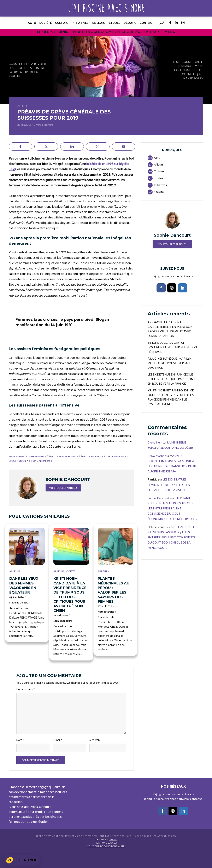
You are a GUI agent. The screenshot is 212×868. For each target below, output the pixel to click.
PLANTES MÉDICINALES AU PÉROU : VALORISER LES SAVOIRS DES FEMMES (114, 590)
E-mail (58, 740)
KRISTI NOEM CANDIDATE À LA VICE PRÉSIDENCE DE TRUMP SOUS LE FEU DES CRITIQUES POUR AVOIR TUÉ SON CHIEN (70, 594)
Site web (95, 740)
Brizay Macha (156, 456)
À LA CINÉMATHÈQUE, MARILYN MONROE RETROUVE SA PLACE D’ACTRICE (170, 363)
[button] (22, 860)
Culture (62, 23)
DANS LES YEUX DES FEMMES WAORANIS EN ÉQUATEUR (24, 585)
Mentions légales (106, 843)
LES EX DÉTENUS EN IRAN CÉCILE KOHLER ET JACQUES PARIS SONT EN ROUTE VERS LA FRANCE (171, 379)
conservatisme (36, 456)
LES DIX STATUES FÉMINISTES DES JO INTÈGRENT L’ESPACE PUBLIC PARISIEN (170, 485)
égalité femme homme (63, 456)
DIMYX (113, 839)
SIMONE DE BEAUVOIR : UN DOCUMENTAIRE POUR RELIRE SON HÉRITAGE (172, 347)
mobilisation (17, 461)
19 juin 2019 (16, 456)
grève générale (116, 456)
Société (46, 23)
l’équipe (130, 23)
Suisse (32, 461)
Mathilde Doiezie (19, 603)
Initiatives (80, 23)
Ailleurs (99, 23)
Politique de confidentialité (106, 846)
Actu (32, 23)
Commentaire (25, 689)
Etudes (115, 23)
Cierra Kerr (155, 442)
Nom (20, 740)
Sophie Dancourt (63, 621)
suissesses (45, 461)
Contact (147, 23)
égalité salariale (92, 456)
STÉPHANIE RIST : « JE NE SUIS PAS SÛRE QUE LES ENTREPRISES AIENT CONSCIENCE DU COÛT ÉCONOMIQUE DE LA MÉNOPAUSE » (172, 508)
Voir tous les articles (63, 488)
